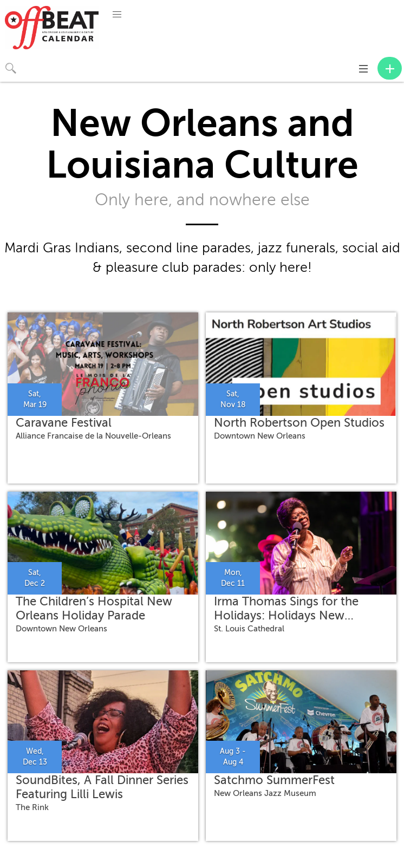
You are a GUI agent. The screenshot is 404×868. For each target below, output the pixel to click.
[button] (117, 15)
